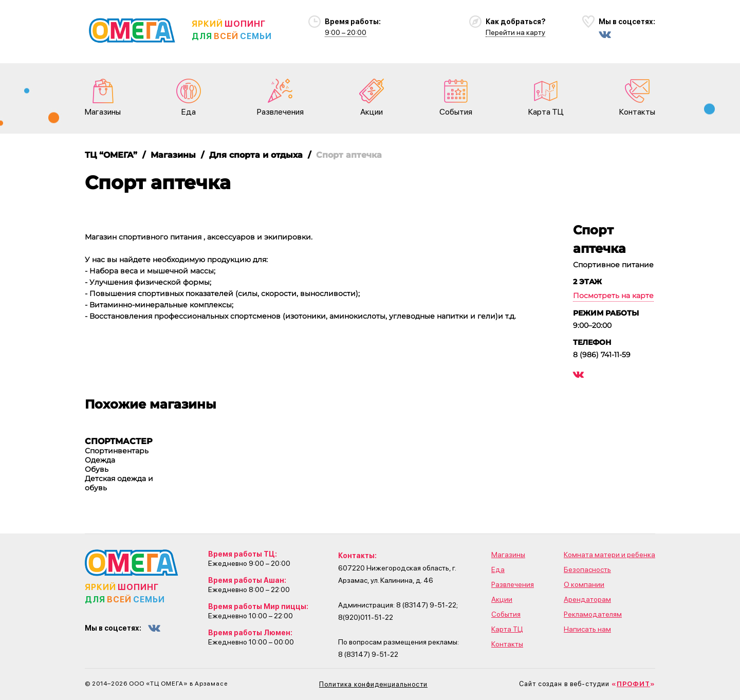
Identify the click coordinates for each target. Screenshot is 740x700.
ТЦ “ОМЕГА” (111, 155)
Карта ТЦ (546, 98)
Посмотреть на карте (613, 296)
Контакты (637, 98)
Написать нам (587, 629)
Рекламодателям (593, 614)
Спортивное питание (613, 265)
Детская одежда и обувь (119, 483)
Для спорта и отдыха (256, 155)
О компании (584, 584)
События (456, 98)
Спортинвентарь (117, 451)
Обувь (97, 469)
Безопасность (587, 569)
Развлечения (280, 98)
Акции (372, 98)
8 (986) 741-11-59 (602, 355)
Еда (189, 98)
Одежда (100, 460)
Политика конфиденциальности (373, 684)
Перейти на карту (515, 32)
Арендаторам (587, 599)
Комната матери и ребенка (609, 555)
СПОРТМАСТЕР (119, 441)
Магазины (103, 98)
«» (633, 684)
